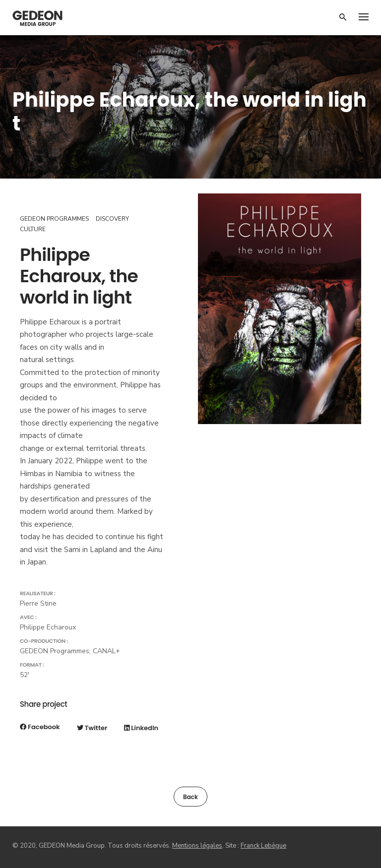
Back (190, 797)
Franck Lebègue (263, 846)
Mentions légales (197, 846)
